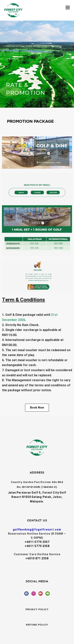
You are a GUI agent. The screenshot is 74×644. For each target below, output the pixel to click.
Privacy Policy (37, 609)
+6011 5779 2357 (37, 542)
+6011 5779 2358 (37, 546)
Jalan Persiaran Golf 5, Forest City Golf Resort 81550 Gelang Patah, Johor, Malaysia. (37, 497)
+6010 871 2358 (37, 558)
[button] (37, 408)
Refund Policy (37, 625)
